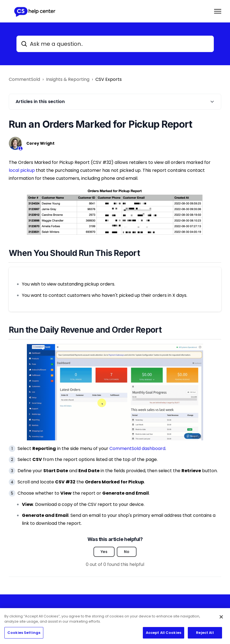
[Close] (221, 619)
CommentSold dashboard (137, 448)
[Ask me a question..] (115, 44)
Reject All (205, 635)
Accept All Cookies (164, 635)
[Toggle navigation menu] (218, 11)
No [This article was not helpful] (127, 552)
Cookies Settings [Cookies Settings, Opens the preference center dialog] (24, 635)
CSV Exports (109, 79)
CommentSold (24, 79)
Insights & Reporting (68, 79)
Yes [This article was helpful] (104, 552)
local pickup (22, 170)
